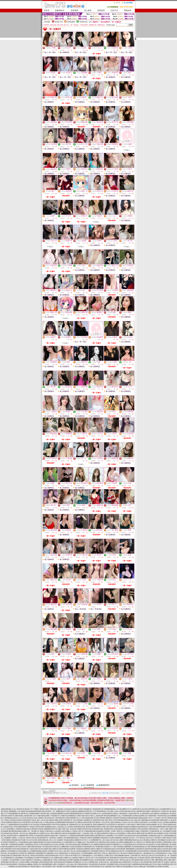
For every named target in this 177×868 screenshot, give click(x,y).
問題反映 (128, 10)
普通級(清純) (84, 22)
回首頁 (47, 10)
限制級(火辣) (59, 22)
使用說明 (101, 10)
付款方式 (114, 10)
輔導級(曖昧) (71, 22)
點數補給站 (60, 10)
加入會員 (88, 10)
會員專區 (75, 10)
